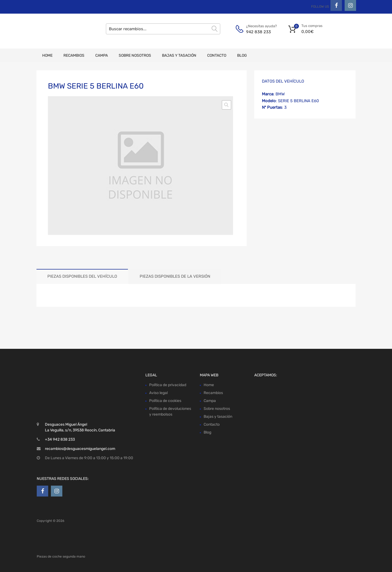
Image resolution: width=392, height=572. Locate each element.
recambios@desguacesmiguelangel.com (80, 449)
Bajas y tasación (179, 55)
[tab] (82, 276)
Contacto (217, 55)
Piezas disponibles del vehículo (82, 276)
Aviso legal (158, 393)
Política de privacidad (168, 385)
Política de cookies (165, 401)
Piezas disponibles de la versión (175, 276)
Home (47, 55)
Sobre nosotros (135, 55)
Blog (242, 55)
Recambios (74, 55)
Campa (102, 55)
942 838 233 (258, 32)
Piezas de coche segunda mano (61, 556)
